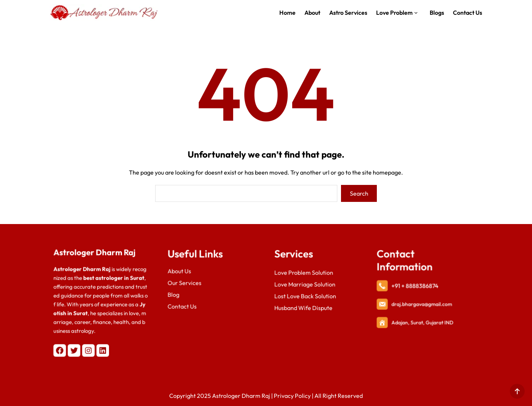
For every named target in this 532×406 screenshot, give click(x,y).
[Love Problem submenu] (417, 13)
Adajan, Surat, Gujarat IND (422, 322)
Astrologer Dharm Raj (95, 254)
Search (359, 193)
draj (397, 304)
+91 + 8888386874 (415, 287)
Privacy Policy (292, 396)
